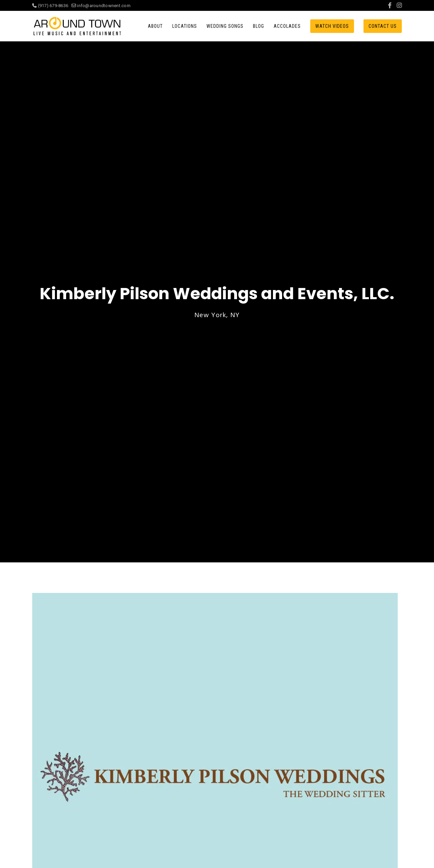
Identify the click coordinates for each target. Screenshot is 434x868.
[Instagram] (399, 5)
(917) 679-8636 (52, 6)
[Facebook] (390, 5)
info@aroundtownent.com (101, 6)
